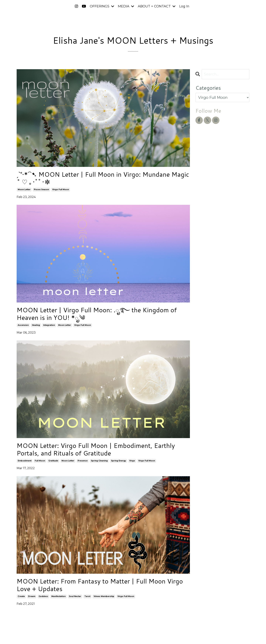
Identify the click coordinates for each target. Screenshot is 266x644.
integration (49, 327)
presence (83, 463)
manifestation (58, 600)
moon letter (24, 190)
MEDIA (126, 6)
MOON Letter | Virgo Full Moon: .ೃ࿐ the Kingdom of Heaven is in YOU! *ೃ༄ (100, 315)
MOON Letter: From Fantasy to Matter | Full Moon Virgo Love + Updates (95, 588)
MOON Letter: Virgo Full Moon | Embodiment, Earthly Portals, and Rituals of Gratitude (99, 451)
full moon (40, 463)
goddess (43, 600)
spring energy (118, 463)
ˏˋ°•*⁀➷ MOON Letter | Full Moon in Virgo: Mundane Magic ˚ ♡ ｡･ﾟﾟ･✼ (97, 179)
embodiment (25, 463)
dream (32, 600)
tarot (87, 600)
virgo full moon (61, 190)
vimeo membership (104, 600)
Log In (184, 6)
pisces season (41, 190)
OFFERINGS (102, 6)
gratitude (53, 463)
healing (36, 327)
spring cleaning (99, 463)
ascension (23, 327)
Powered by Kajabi (237, 635)
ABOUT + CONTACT (157, 6)
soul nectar (75, 600)
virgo (132, 463)
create (21, 600)
